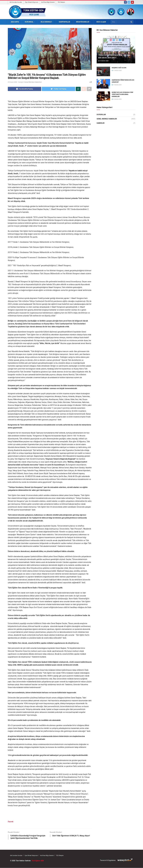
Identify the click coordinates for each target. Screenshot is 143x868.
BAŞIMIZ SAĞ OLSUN (119, 68)
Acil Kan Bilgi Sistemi (48, 2)
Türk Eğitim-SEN (38, 861)
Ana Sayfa (15, 22)
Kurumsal (29, 22)
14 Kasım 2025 (117, 99)
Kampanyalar (65, 22)
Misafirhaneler (83, 22)
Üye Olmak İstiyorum (32, 2)
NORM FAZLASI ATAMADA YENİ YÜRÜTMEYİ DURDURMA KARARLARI (122, 94)
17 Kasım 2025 (117, 70)
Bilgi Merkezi (46, 22)
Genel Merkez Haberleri (33, 82)
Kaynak (11, 822)
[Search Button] (131, 22)
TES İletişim (61, 2)
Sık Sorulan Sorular (16, 2)
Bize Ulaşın (101, 22)
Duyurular (101, 115)
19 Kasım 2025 (103, 61)
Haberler (101, 123)
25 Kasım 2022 (13, 82)
